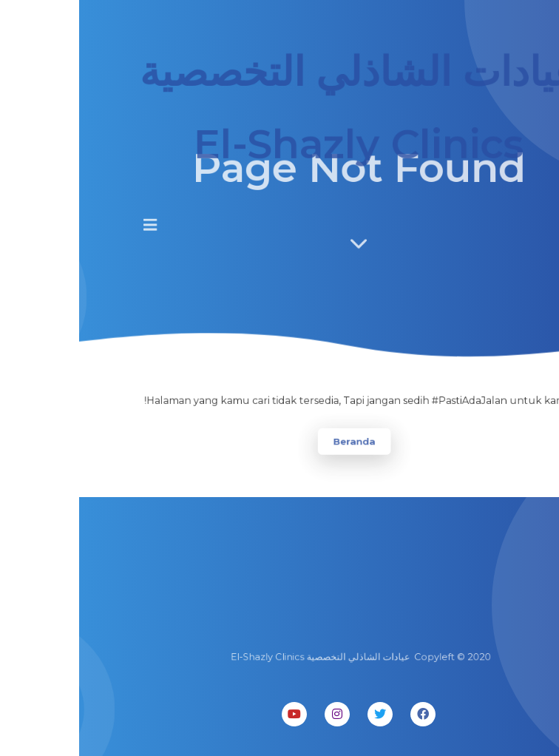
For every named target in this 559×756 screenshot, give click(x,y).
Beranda (275, 441)
